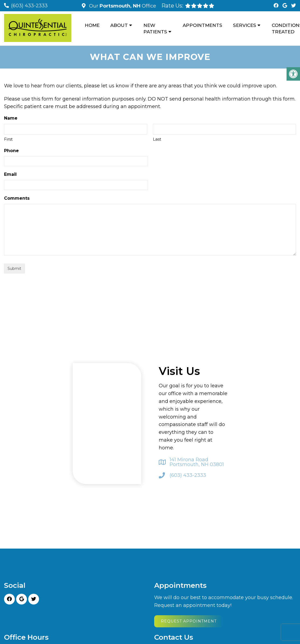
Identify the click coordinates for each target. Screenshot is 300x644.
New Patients (155, 28)
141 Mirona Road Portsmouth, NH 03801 (197, 462)
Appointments (202, 25)
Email (10, 174)
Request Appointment (189, 621)
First (8, 139)
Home (92, 25)
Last (157, 139)
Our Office (122, 6)
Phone (11, 151)
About (119, 25)
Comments (17, 198)
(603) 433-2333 (29, 6)
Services (245, 25)
